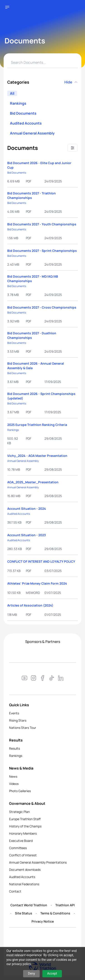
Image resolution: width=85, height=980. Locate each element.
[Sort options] (73, 148)
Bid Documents (23, 113)
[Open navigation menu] (7, 7)
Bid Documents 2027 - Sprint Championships (42, 251)
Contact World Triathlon (29, 905)
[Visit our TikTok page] (52, 679)
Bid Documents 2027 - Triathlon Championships (32, 195)
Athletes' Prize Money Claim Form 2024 (37, 583)
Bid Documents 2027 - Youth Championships (42, 224)
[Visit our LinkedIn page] (61, 679)
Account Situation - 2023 (27, 535)
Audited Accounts (26, 123)
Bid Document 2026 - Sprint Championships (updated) (41, 396)
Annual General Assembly (32, 133)
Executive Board (21, 841)
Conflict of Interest (23, 855)
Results (15, 748)
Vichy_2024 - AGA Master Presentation (37, 456)
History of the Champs (25, 826)
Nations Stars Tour (23, 728)
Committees (18, 848)
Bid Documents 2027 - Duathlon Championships (32, 335)
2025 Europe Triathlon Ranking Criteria (37, 425)
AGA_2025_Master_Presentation (33, 482)
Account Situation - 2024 (27, 509)
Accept (52, 973)
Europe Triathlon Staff (25, 819)
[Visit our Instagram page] (34, 679)
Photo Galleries (20, 791)
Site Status (24, 913)
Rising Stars (18, 720)
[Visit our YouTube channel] (24, 679)
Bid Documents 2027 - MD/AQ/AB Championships (33, 279)
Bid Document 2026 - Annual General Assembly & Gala (36, 366)
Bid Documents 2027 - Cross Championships (42, 307)
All (12, 93)
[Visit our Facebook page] (43, 679)
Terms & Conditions (55, 913)
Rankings (18, 103)
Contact (15, 891)
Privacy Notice (43, 921)
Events (14, 713)
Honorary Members (23, 833)
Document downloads (25, 870)
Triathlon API (65, 905)
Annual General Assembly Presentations (38, 862)
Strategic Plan (19, 812)
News (13, 776)
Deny (31, 973)
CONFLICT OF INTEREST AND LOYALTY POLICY (41, 561)
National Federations (24, 884)
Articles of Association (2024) (30, 605)
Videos (14, 784)
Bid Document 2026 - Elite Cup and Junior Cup (39, 165)
